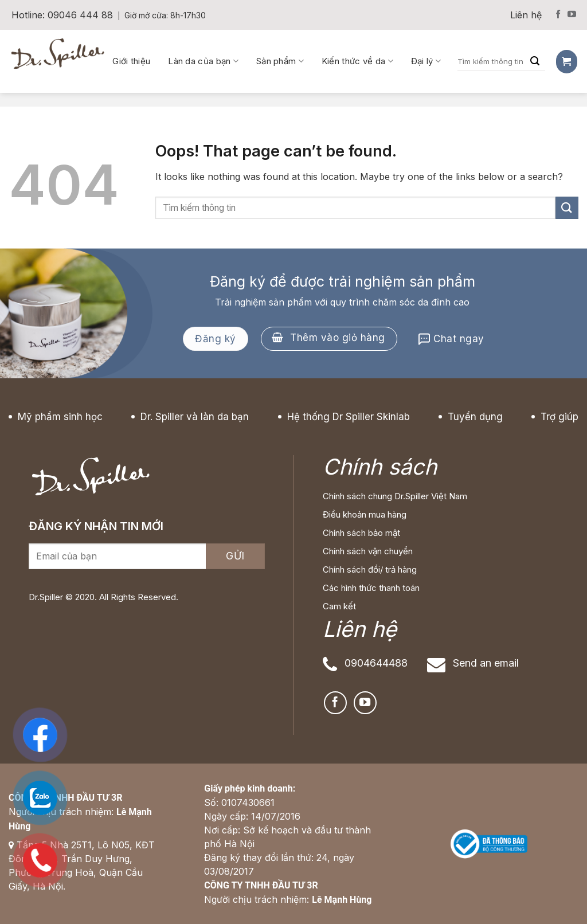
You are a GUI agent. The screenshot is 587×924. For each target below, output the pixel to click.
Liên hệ (526, 15)
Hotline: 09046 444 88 (62, 15)
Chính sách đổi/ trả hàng (370, 569)
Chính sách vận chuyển (368, 551)
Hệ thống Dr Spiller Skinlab (349, 417)
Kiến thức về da (357, 61)
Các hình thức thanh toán (371, 588)
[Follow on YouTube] (572, 15)
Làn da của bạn (203, 61)
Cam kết (339, 606)
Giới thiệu (131, 61)
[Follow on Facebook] (558, 15)
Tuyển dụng (475, 417)
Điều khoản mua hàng (365, 514)
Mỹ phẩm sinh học (60, 417)
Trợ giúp (559, 417)
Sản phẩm (280, 61)
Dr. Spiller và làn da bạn (195, 417)
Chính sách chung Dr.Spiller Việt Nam (395, 496)
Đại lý (426, 61)
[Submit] (567, 208)
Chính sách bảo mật (361, 533)
